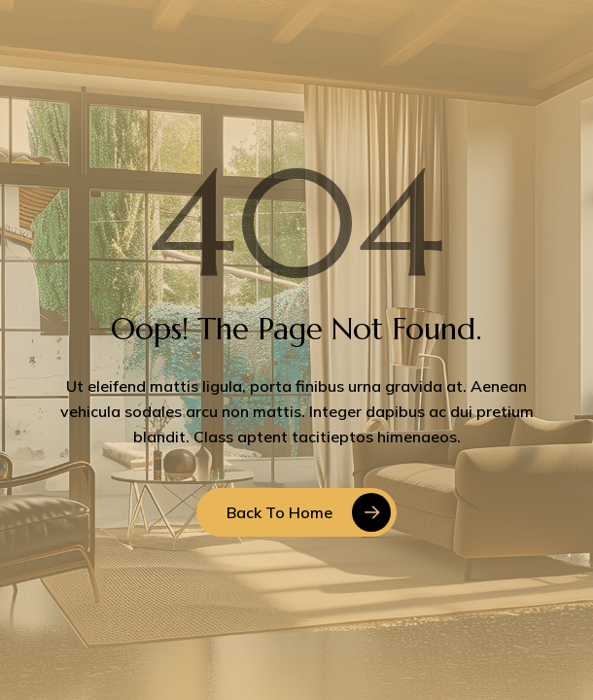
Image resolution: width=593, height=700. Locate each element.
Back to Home (279, 512)
